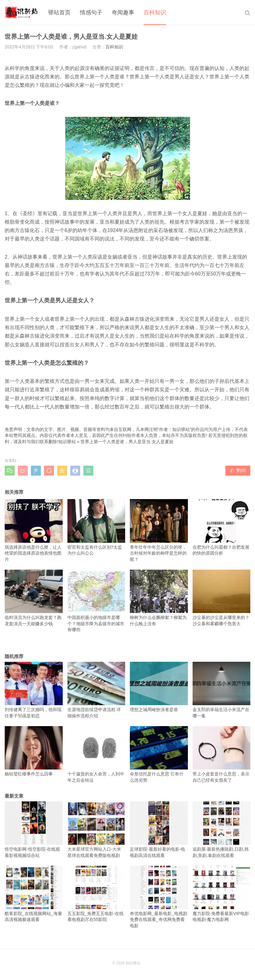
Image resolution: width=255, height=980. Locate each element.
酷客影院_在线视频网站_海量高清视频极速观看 (34, 894)
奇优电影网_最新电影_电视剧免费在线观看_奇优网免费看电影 (159, 897)
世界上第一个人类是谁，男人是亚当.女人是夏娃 (127, 442)
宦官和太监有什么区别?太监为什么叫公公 (96, 527)
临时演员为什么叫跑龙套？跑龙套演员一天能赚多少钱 (34, 598)
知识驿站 (67, 442)
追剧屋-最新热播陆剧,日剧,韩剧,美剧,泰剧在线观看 (222, 830)
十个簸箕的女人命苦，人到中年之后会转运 (96, 754)
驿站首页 (59, 12)
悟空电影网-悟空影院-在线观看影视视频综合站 (34, 830)
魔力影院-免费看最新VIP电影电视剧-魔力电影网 (222, 894)
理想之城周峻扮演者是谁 (159, 687)
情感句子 (91, 12)
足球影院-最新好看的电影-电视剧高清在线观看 (159, 830)
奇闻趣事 (123, 12)
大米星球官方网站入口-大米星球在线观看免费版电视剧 (96, 830)
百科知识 (155, 12)
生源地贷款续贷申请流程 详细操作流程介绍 (96, 690)
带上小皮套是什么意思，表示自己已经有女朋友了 (222, 754)
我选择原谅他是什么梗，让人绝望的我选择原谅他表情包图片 (34, 530)
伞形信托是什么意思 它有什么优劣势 (159, 754)
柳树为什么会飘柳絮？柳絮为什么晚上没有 (159, 598)
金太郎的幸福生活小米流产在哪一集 (222, 690)
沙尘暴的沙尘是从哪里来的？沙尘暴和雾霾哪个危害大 (222, 598)
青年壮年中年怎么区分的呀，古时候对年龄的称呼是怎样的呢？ (159, 530)
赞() (238, 470)
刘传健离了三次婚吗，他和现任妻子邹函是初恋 (34, 690)
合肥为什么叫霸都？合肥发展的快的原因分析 (222, 527)
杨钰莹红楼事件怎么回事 (34, 751)
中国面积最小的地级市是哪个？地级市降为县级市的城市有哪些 (96, 601)
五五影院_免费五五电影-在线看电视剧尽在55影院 (96, 894)
